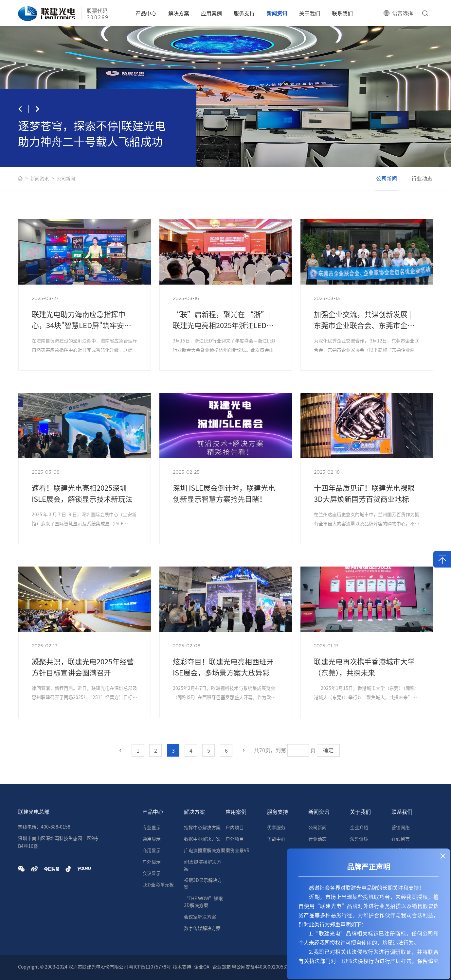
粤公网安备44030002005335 (262, 967)
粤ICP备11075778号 (150, 967)
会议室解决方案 (200, 917)
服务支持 (244, 13)
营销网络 (401, 828)
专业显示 (152, 828)
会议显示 (152, 873)
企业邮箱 (222, 967)
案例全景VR (237, 850)
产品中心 (146, 13)
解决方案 (179, 13)
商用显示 (152, 850)
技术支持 (182, 967)
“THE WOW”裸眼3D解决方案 (203, 902)
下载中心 (276, 839)
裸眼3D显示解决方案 (203, 884)
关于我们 (310, 13)
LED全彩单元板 (158, 885)
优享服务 (276, 828)
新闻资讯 (277, 13)
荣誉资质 (359, 839)
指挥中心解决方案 (202, 828)
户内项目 (235, 828)
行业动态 (422, 179)
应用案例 (211, 13)
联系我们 (342, 13)
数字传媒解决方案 (202, 928)
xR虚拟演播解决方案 (203, 865)
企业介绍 (359, 828)
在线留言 (401, 839)
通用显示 (152, 839)
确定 (328, 750)
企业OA (202, 967)
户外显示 (152, 862)
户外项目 (235, 839)
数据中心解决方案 (202, 839)
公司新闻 (66, 179)
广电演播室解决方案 (205, 850)
